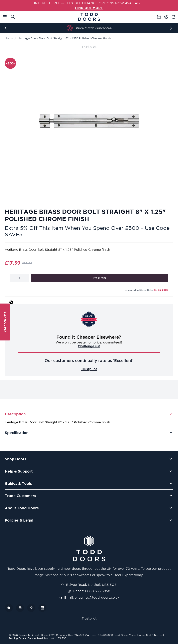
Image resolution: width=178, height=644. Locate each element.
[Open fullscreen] (89, 121)
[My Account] (166, 17)
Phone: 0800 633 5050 (89, 591)
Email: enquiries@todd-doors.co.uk (89, 597)
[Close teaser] (11, 302)
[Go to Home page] (89, 17)
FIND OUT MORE (89, 8)
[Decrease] (14, 278)
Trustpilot (89, 47)
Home (9, 38)
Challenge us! (89, 346)
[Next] (172, 28)
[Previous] (6, 28)
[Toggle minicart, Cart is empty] (174, 17)
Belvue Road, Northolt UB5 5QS (89, 585)
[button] (5, 322)
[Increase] (25, 278)
